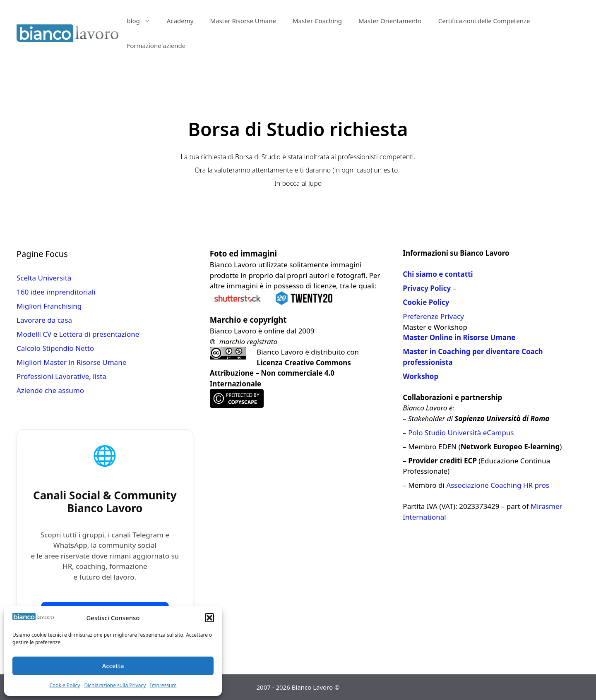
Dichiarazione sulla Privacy (115, 685)
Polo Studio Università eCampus (461, 433)
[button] (209, 618)
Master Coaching (317, 21)
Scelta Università (44, 278)
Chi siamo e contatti (438, 274)
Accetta (113, 666)
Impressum (163, 685)
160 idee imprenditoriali (56, 292)
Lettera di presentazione (99, 334)
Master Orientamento (390, 21)
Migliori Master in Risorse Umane (71, 362)
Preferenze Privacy (433, 316)
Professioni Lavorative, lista (61, 376)
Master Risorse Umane (243, 21)
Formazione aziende (156, 46)
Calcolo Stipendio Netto (55, 348)
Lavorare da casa (44, 320)
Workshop (421, 376)
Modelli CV (34, 334)
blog (142, 21)
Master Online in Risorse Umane (459, 337)
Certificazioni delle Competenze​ (484, 21)
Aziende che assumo (50, 390)
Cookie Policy (65, 685)
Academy (180, 21)
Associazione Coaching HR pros (498, 485)
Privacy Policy (427, 288)
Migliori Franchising (49, 306)
